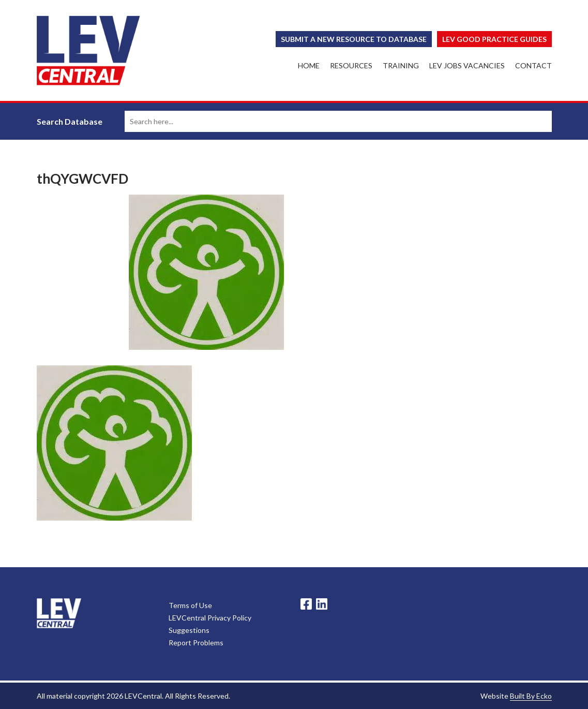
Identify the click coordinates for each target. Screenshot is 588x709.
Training (401, 65)
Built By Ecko (531, 696)
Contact (533, 65)
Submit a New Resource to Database (354, 39)
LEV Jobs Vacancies (467, 65)
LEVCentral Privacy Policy (210, 618)
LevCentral (59, 613)
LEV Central (88, 50)
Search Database (70, 121)
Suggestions (189, 630)
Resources (351, 65)
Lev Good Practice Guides (494, 39)
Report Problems (196, 642)
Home (309, 65)
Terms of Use (190, 605)
